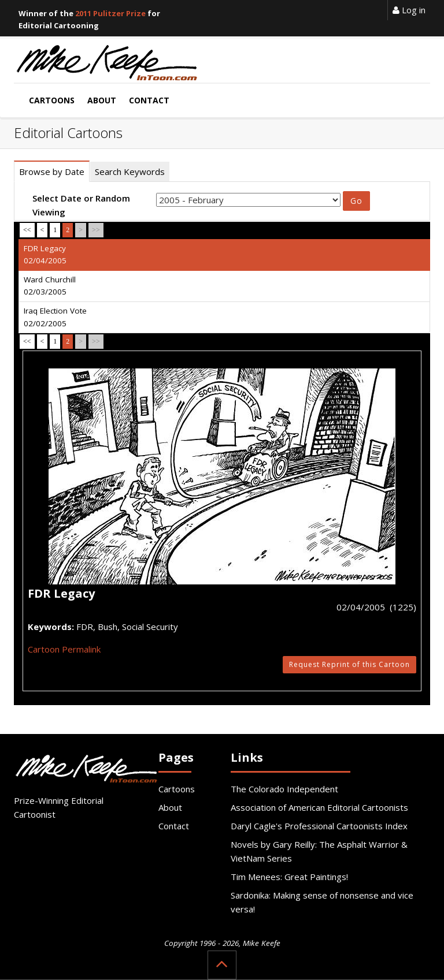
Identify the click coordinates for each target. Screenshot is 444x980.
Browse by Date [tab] (52, 172)
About (170, 807)
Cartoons (177, 789)
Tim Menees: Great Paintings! (289, 877)
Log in (409, 10)
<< (27, 230)
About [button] (102, 100)
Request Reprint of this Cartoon (349, 664)
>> (96, 230)
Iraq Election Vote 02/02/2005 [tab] (55, 317)
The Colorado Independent (284, 789)
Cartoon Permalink (64, 649)
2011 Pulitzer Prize (110, 13)
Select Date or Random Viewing (81, 205)
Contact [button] (149, 100)
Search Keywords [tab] (130, 172)
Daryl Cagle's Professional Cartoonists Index (319, 826)
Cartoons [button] (52, 100)
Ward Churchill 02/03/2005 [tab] (50, 286)
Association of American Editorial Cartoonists (319, 807)
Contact (174, 826)
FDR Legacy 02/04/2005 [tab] (45, 255)
